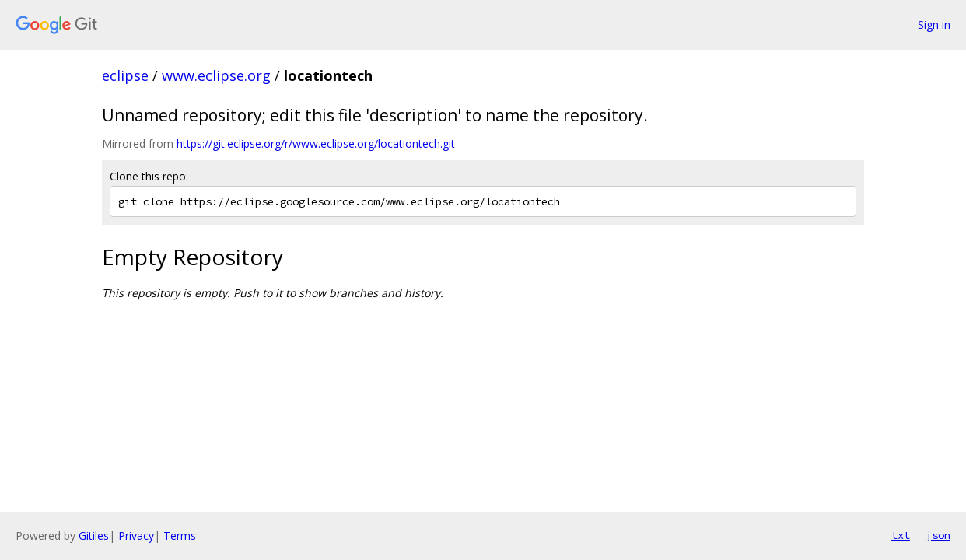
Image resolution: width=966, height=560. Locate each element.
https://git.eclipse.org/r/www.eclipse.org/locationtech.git (316, 143)
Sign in (934, 24)
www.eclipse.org (216, 75)
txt (901, 535)
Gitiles (94, 535)
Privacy (136, 535)
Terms (180, 535)
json (938, 535)
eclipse (125, 75)
